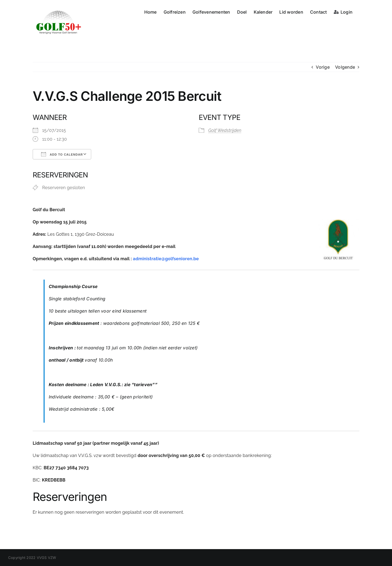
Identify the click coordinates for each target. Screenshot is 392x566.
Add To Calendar (62, 154)
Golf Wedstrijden (225, 130)
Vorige (323, 67)
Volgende (345, 67)
